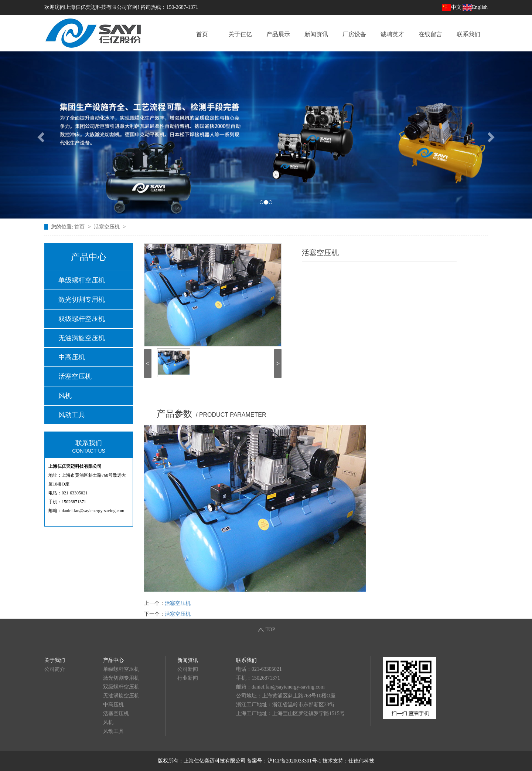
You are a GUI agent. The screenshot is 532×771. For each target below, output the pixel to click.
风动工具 (72, 415)
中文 (452, 7)
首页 (202, 34)
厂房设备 (354, 34)
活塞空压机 (108, 227)
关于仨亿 (240, 34)
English (475, 7)
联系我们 (468, 34)
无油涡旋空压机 (82, 338)
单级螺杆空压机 (82, 280)
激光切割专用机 (82, 300)
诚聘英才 (392, 34)
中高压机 (72, 357)
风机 (65, 396)
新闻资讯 (316, 34)
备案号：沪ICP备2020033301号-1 (284, 761)
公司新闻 (188, 669)
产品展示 (278, 34)
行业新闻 (188, 678)
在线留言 (430, 34)
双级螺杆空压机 (82, 319)
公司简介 (55, 669)
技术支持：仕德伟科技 (348, 761)
